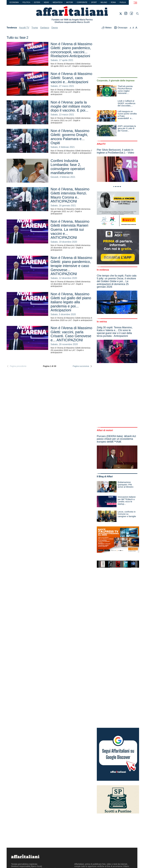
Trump (35, 28)
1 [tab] (114, 187)
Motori (70, 2)
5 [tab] (120, 187)
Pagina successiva (82, 366)
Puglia (123, 2)
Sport (94, 2)
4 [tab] (119, 187)
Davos (55, 28)
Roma (113, 2)
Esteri (37, 2)
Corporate (82, 2)
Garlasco (45, 28)
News (46, 2)
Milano (104, 2)
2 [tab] (115, 187)
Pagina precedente (17, 366)
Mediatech (58, 2)
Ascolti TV (24, 28)
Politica (26, 2)
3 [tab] (117, 187)
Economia (14, 2)
